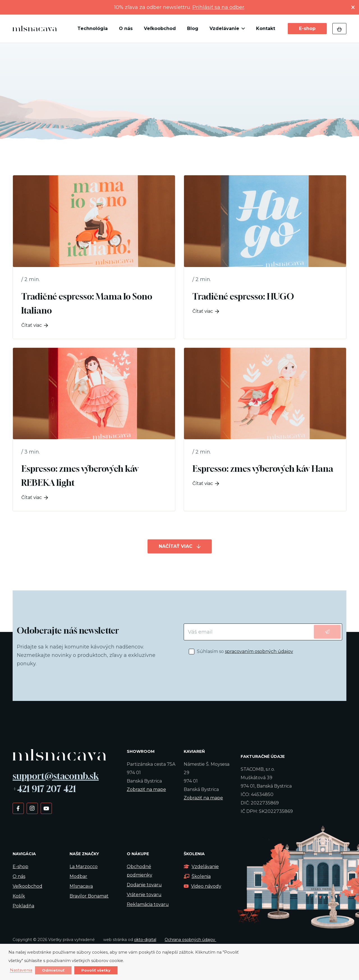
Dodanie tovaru (144, 885)
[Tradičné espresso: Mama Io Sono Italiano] (94, 257)
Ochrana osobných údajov (190, 940)
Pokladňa (23, 906)
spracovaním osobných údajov (259, 651)
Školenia (197, 876)
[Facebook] (18, 808)
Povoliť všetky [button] (96, 970)
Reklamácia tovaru (148, 904)
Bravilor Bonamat (89, 896)
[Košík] (339, 29)
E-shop (20, 867)
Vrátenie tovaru (144, 895)
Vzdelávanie (201, 867)
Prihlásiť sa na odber (218, 7)
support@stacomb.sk (56, 776)
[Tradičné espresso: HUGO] (265, 257)
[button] (242, 29)
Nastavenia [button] (21, 970)
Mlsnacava (81, 886)
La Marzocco (84, 867)
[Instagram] (32, 808)
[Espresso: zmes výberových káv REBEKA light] (94, 430)
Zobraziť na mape (146, 789)
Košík (19, 896)
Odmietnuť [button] (53, 970)
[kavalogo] (35, 29)
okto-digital (145, 940)
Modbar (78, 876)
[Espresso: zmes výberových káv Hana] (265, 430)
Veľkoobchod (27, 886)
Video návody (202, 886)
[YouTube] (46, 808)
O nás (19, 876)
